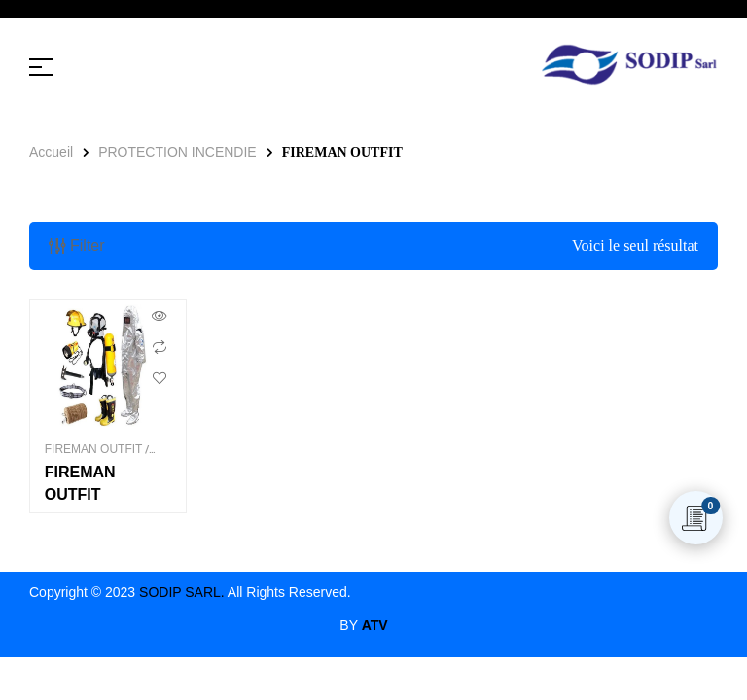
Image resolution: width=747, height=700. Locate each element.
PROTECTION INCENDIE (178, 152)
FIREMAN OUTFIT (94, 449)
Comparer (160, 347)
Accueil (51, 152)
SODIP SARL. (182, 592)
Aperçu (160, 316)
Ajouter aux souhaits (160, 378)
